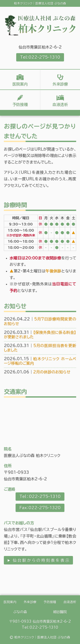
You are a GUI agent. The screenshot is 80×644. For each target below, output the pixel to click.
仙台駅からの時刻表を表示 (41, 560)
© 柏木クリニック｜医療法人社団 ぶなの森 (40, 637)
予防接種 (20, 104)
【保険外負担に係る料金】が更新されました (40, 335)
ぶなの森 (20, 612)
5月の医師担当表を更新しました (40, 348)
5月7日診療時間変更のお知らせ (40, 321)
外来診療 (60, 84)
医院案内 (20, 84)
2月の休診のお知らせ (37, 372)
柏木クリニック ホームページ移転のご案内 (40, 361)
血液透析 (60, 104)
